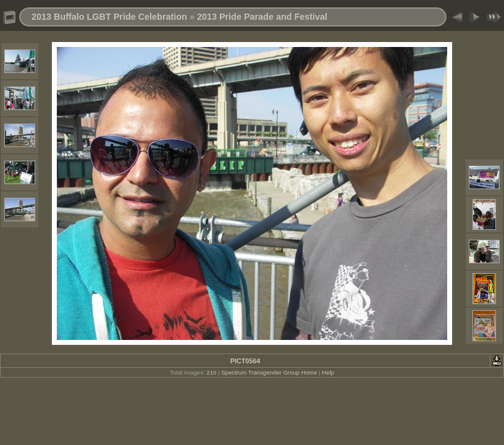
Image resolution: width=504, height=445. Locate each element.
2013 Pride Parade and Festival (262, 17)
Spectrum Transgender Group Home (269, 372)
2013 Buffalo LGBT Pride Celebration (109, 17)
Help (328, 372)
